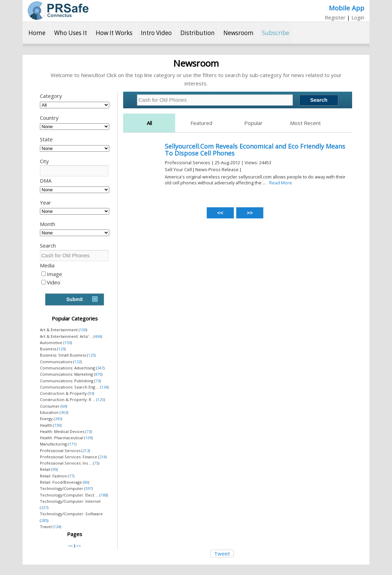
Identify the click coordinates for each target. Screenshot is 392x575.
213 (86, 451)
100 (83, 330)
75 (96, 463)
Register (335, 17)
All (149, 123)
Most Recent (305, 123)
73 (97, 381)
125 (91, 355)
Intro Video (156, 33)
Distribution (198, 33)
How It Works (114, 33)
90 (54, 469)
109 (88, 438)
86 (86, 482)
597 (88, 488)
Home (37, 33)
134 (104, 387)
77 (71, 476)
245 (58, 419)
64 (64, 406)
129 (61, 349)
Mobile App (347, 8)
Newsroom (238, 33)
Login (358, 17)
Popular (253, 123)
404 (98, 336)
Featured (201, 123)
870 (98, 374)
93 (91, 393)
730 (57, 425)
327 (44, 507)
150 (68, 343)
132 (77, 362)
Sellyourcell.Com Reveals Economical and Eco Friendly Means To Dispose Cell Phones (255, 150)
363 (64, 412)
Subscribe (276, 33)
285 (44, 520)
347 (100, 368)
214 (102, 457)
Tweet (222, 553)
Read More (281, 183)
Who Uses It (71, 33)
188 (104, 495)
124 (57, 527)
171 (72, 444)
